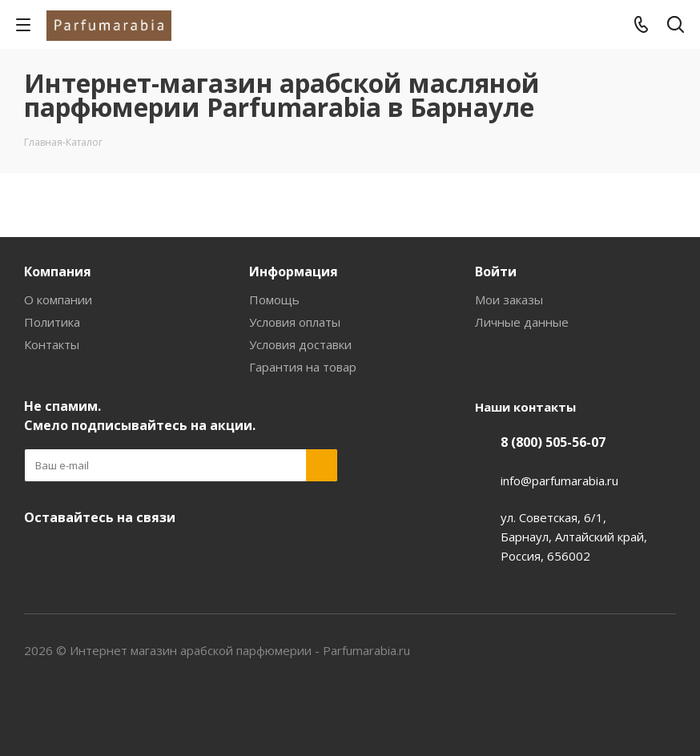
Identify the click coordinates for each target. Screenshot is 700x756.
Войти (496, 271)
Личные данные (522, 322)
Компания (58, 271)
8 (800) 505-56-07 (553, 442)
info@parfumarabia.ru (559, 481)
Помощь (274, 300)
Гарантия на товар (303, 367)
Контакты (52, 344)
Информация (294, 271)
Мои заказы (509, 300)
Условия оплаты (295, 322)
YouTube (80, 555)
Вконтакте (40, 555)
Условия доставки (300, 344)
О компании (58, 300)
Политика (52, 322)
